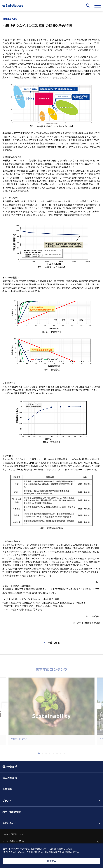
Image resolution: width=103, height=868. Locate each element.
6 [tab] (57, 755)
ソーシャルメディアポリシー (15, 841)
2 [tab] (42, 755)
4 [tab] (50, 755)
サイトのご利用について (13, 834)
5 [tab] (53, 755)
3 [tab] (46, 755)
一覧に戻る (54, 643)
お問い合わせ (10, 823)
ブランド (7, 801)
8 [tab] (64, 755)
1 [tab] (39, 755)
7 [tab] (61, 755)
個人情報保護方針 (53, 852)
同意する (52, 861)
